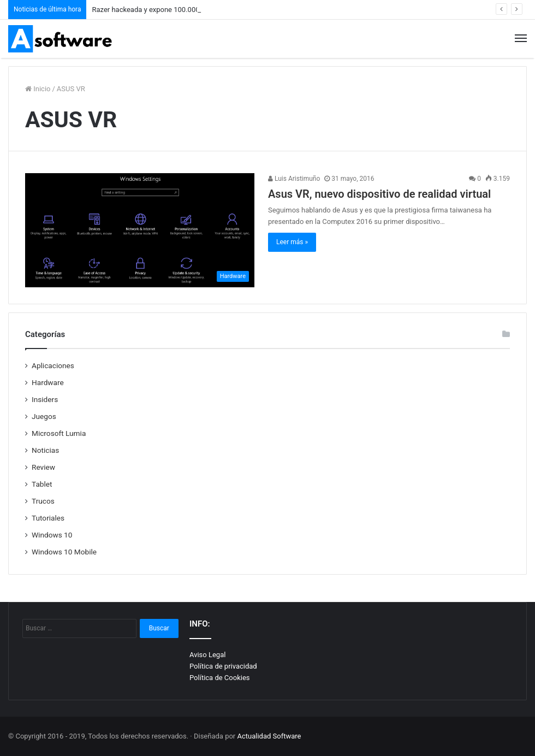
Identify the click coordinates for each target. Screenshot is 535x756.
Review (43, 467)
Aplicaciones (53, 365)
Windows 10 (52, 535)
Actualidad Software (269, 736)
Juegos (44, 416)
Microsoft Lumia (59, 433)
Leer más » (292, 242)
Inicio (38, 89)
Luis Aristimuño (294, 179)
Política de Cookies (220, 678)
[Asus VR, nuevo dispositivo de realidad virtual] (140, 230)
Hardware (48, 382)
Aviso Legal (207, 655)
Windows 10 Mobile (64, 552)
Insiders (45, 399)
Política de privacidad (223, 666)
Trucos (43, 501)
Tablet (42, 484)
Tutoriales (48, 518)
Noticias (45, 450)
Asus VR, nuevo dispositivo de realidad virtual (379, 194)
